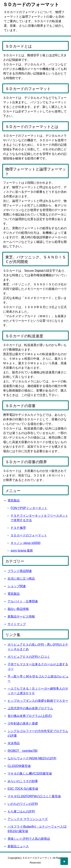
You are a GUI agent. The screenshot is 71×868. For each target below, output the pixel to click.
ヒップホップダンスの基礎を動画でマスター (38, 701)
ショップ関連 (17, 586)
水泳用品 (14, 743)
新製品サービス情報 (21, 616)
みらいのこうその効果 (23, 781)
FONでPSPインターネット (29, 508)
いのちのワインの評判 (23, 804)
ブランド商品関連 (20, 571)
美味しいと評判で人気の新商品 (29, 839)
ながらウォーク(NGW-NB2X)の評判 (32, 758)
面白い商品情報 (18, 609)
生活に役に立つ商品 (21, 579)
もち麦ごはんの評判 (21, 811)
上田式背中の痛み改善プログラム (30, 708)
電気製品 (14, 500)
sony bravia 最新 (22, 551)
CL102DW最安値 (19, 766)
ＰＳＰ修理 (18, 528)
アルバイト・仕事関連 (23, 601)
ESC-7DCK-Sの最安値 (23, 789)
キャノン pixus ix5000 (25, 543)
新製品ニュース (18, 846)
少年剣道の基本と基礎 (23, 723)
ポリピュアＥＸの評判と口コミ (29, 657)
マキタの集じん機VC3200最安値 (30, 773)
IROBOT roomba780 (23, 751)
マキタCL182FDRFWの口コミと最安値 (34, 796)
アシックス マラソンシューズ (28, 819)
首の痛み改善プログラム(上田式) (30, 716)
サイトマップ (17, 624)
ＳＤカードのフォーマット (29, 535)
